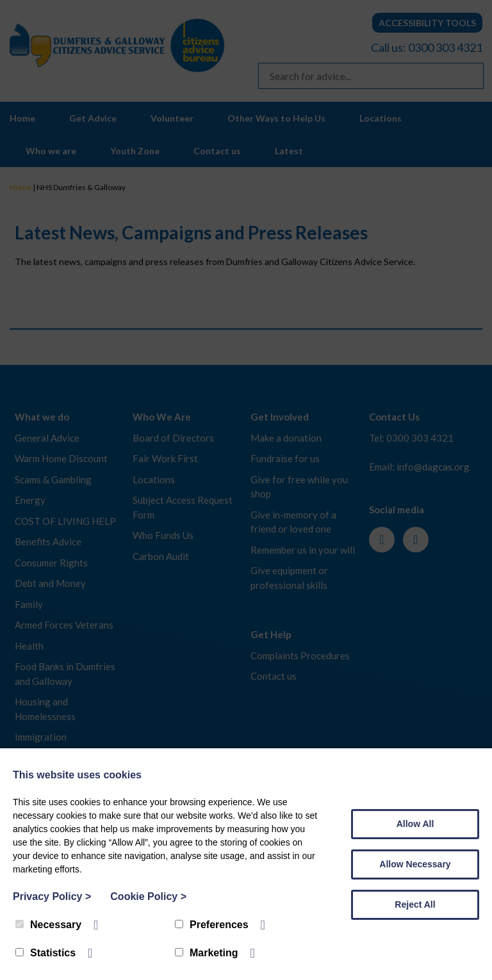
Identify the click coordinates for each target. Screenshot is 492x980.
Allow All (415, 824)
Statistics (45, 953)
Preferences (212, 925)
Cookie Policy (148, 896)
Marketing (207, 953)
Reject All (415, 904)
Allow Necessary (415, 864)
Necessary (48, 925)
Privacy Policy (52, 896)
